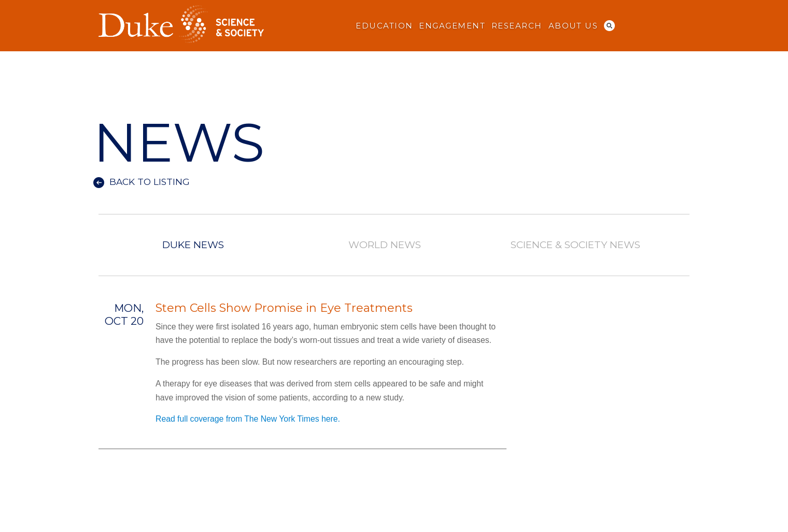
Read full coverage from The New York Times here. (248, 419)
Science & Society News (575, 245)
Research (517, 26)
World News (384, 245)
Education (384, 26)
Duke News (193, 245)
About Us (573, 26)
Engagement (452, 26)
